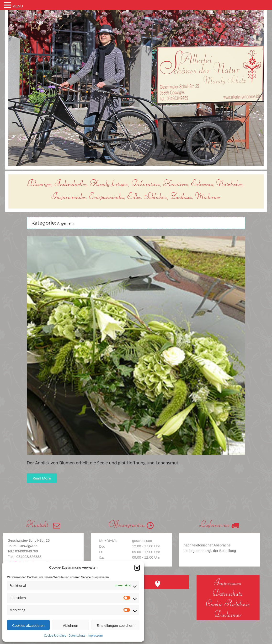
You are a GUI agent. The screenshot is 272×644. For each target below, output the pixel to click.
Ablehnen (71, 625)
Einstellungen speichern (115, 625)
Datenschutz (77, 636)
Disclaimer (228, 614)
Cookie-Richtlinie (55, 636)
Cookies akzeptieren (28, 625)
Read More (42, 478)
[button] (137, 567)
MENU (18, 6)
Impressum (95, 636)
